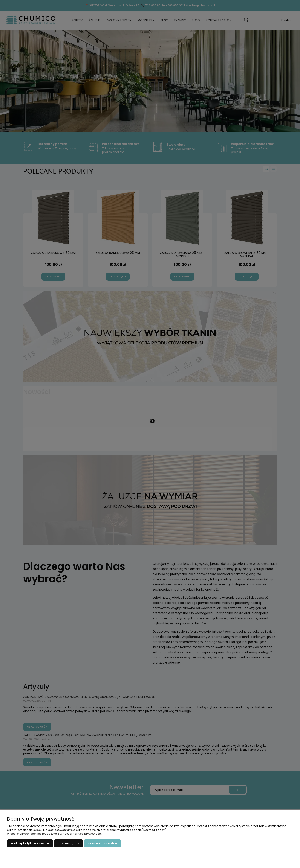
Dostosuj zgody (68, 843)
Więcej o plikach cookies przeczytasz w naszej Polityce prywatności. (54, 834)
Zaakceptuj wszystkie (102, 843)
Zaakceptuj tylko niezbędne (30, 843)
